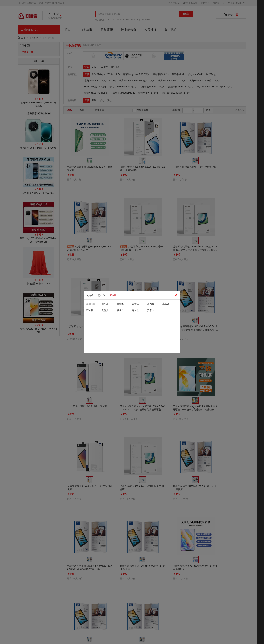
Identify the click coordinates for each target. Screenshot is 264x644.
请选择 (113, 295)
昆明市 (102, 295)
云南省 (90, 295)
